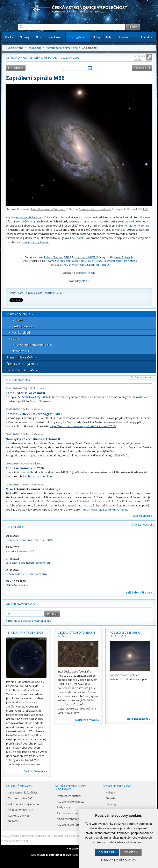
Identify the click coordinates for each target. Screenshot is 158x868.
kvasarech (36, 221)
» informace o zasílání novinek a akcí (29, 621)
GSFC (83, 265)
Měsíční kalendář (23, 326)
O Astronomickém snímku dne (32, 345)
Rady (108, 37)
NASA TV (13, 821)
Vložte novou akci (144, 525)
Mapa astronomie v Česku (73, 819)
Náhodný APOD (79, 281)
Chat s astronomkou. (39, 476)
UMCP (94, 257)
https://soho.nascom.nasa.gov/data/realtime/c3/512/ (83, 426)
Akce (38, 37)
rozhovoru (143, 397)
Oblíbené (17, 320)
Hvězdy (110, 792)
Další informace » (36, 771)
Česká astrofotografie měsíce (76, 634)
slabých (24, 221)
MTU (67, 257)
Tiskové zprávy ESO (20, 810)
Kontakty (146, 37)
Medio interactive (58, 855)
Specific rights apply (68, 261)
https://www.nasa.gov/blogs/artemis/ (105, 510)
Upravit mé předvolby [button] (119, 860)
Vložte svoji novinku (143, 377)
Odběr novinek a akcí (23, 604)
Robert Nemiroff (54, 257)
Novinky (25, 37)
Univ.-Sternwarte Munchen (48, 209)
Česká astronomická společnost (31, 836)
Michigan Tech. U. (99, 265)
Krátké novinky (18, 380)
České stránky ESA (20, 816)
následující (140, 68)
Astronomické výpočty (70, 802)
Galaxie (111, 798)
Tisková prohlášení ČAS (23, 792)
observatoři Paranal (29, 217)
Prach (20, 293)
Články (9, 37)
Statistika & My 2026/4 (36, 397)
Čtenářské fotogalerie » (22, 364)
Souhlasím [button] (107, 852)
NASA (75, 265)
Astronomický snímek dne (62, 48)
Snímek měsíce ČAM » (21, 357)
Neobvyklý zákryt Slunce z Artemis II (33, 439)
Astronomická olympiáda (23, 804)
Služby (96, 37)
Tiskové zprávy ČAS (20, 798)
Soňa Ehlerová (34, 464)
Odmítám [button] (131, 852)
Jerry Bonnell (81, 257)
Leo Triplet (77, 238)
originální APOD (85, 273)
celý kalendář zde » (139, 592)
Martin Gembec (35, 409)
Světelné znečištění (69, 796)
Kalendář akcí (17, 527)
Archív (16, 339)
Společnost (125, 37)
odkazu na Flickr (50, 455)
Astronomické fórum (69, 825)
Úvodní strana (15, 48)
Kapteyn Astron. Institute (95, 209)
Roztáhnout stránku (140, 58)
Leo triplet (49, 293)
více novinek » (143, 516)
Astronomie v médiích (70, 813)
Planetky (111, 804)
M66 (112, 230)
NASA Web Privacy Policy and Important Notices (109, 261)
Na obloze (55, 37)
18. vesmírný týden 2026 (25, 632)
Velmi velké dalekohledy (133, 221)
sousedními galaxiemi (36, 242)
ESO (146, 209)
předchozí (17, 68)
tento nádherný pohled (135, 226)
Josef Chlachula (124, 257)
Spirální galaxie (33, 293)
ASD (66, 265)
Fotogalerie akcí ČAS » (22, 370)
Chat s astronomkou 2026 (25, 468)
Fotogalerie (78, 37)
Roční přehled (21, 332)
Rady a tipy (64, 807)
